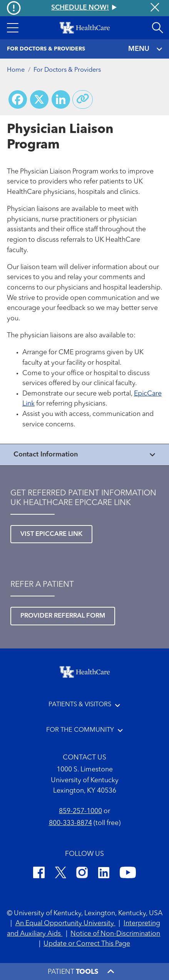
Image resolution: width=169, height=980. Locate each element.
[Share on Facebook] (18, 99)
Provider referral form (63, 616)
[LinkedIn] (104, 874)
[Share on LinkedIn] (61, 99)
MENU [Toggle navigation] (145, 49)
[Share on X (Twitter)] (39, 99)
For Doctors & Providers (67, 70)
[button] (13, 28)
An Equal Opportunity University (65, 924)
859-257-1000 (80, 811)
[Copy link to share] (83, 99)
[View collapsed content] (84, 455)
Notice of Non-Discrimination (115, 934)
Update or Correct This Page (87, 944)
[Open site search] (157, 28)
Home (16, 70)
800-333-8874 (70, 823)
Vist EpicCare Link (51, 534)
